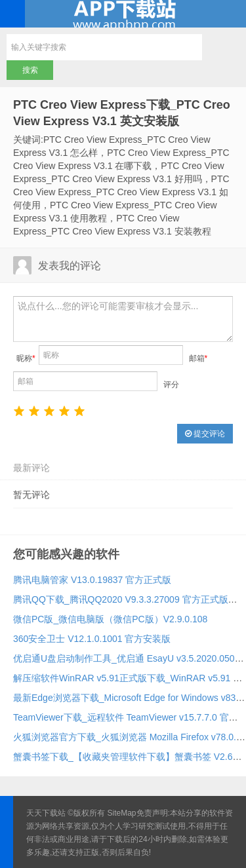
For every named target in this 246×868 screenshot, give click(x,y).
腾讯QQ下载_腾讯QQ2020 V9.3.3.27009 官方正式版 (121, 599)
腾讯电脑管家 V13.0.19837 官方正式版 (92, 580)
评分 (171, 385)
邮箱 (198, 358)
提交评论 (205, 434)
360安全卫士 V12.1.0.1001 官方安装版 (92, 639)
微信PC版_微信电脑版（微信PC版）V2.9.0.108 (110, 619)
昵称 (26, 358)
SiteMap (122, 813)
